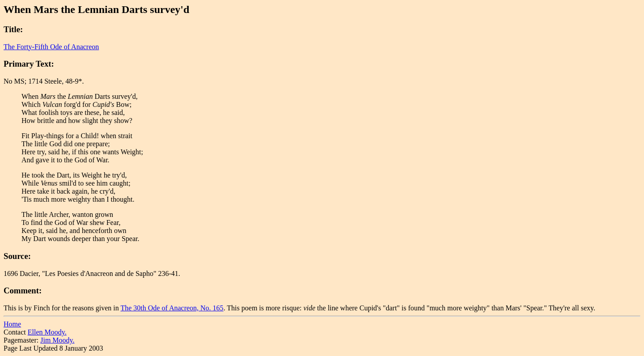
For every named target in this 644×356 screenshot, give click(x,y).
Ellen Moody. (47, 332)
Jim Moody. (57, 340)
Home (12, 324)
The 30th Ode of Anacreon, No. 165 (172, 308)
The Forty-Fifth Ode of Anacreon (51, 47)
